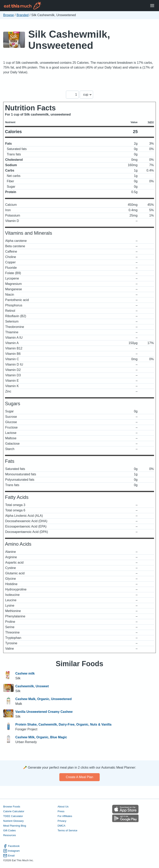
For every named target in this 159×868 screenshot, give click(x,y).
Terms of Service (67, 830)
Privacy (62, 821)
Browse (8, 15)
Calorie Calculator (14, 811)
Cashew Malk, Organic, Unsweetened (44, 699)
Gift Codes (9, 830)
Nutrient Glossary (13, 821)
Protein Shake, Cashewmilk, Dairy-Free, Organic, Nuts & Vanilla (63, 724)
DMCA (61, 826)
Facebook (11, 846)
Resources (9, 835)
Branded (23, 15)
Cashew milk (25, 673)
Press (61, 811)
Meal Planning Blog (15, 826)
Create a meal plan (80, 777)
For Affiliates (65, 816)
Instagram (11, 851)
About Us (63, 807)
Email (9, 856)
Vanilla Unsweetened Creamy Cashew (44, 712)
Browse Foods (12, 807)
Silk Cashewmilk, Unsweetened (69, 40)
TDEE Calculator (13, 816)
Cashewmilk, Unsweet (32, 686)
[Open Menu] (152, 6)
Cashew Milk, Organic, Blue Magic (41, 737)
